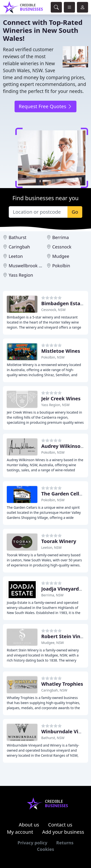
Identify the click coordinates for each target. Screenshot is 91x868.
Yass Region (21, 275)
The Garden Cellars (64, 494)
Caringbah (19, 247)
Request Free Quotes (45, 106)
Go (75, 212)
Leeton (16, 256)
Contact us (60, 825)
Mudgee (61, 256)
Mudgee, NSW (53, 643)
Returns (65, 843)
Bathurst (18, 237)
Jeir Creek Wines (61, 399)
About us (29, 825)
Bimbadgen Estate (63, 303)
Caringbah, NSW (54, 690)
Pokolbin (61, 266)
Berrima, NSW (52, 595)
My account (20, 832)
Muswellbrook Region (31, 266)
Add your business (63, 832)
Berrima (60, 237)
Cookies (45, 849)
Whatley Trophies (62, 684)
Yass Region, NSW (55, 405)
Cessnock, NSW (53, 310)
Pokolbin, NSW (53, 357)
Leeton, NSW (51, 547)
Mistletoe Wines (61, 351)
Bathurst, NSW (53, 738)
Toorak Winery (59, 541)
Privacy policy (32, 843)
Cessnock (62, 247)
